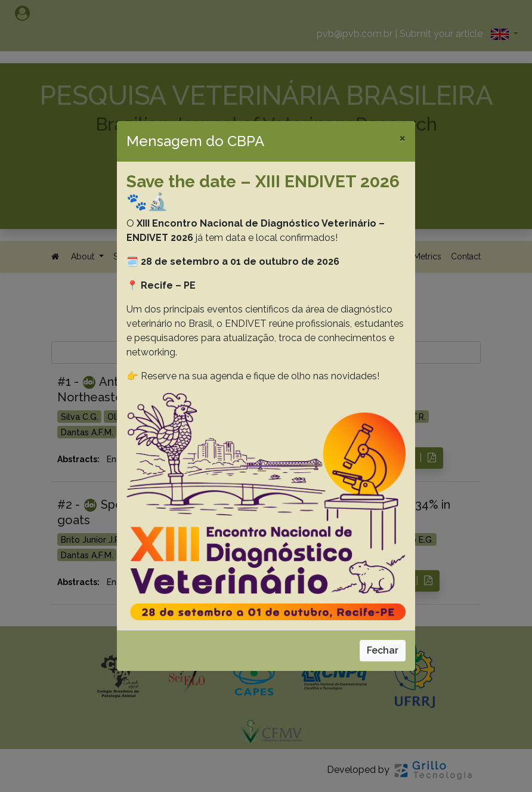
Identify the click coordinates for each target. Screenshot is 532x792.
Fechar (383, 650)
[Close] (402, 138)
